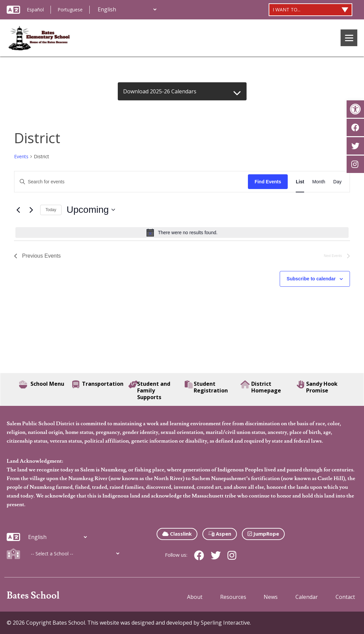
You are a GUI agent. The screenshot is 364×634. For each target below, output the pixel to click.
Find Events (268, 182)
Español (35, 10)
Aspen (220, 534)
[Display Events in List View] (300, 182)
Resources (233, 597)
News (271, 597)
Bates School (33, 596)
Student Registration (206, 387)
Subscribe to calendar (311, 279)
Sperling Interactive (225, 623)
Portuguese (70, 10)
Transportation (98, 384)
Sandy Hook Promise (317, 387)
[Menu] (349, 38)
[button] (355, 109)
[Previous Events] (18, 210)
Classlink (177, 534)
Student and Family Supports (149, 390)
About (195, 597)
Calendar (307, 597)
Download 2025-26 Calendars (160, 91)
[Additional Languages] (127, 9)
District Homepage (261, 387)
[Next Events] (31, 210)
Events (21, 156)
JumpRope (263, 534)
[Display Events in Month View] (319, 182)
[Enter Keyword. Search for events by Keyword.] (131, 182)
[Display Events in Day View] (337, 182)
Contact (345, 597)
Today (51, 210)
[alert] (182, 233)
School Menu (42, 384)
